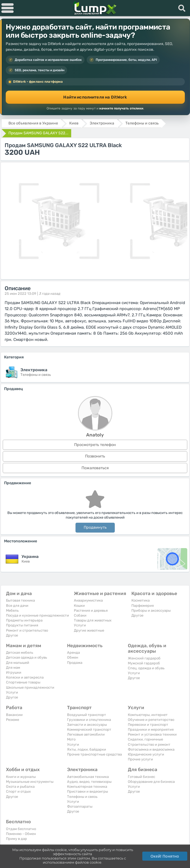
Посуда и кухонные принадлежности (37, 615)
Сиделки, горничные (145, 739)
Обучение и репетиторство (151, 720)
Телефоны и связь (82, 797)
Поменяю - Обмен (21, 834)
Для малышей (18, 663)
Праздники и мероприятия (151, 729)
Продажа (75, 663)
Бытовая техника (20, 600)
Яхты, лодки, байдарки (87, 749)
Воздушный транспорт (87, 715)
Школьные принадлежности (30, 687)
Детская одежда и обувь (27, 657)
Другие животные (89, 630)
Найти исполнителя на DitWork (95, 97)
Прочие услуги (140, 759)
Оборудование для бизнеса (151, 782)
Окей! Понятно (165, 856)
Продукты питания (22, 625)
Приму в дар (16, 839)
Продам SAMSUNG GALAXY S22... (38, 133)
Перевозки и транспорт (148, 725)
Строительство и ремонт (149, 744)
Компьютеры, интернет (148, 715)
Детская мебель (20, 653)
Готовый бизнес (141, 777)
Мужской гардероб (144, 663)
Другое (12, 635)
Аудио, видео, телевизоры (89, 782)
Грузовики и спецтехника (89, 720)
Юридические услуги (146, 754)
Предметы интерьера (24, 620)
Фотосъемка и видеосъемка (151, 749)
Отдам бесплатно (21, 829)
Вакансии (14, 715)
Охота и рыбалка (20, 787)
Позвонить (95, 456)
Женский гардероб (144, 658)
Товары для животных (93, 620)
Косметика (141, 600)
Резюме (13, 720)
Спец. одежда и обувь (146, 668)
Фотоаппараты (80, 806)
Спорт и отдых (18, 791)
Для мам (13, 668)
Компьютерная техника (87, 787)
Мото (71, 739)
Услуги (80, 625)
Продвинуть (95, 527)
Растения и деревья (91, 610)
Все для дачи (17, 606)
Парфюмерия (143, 606)
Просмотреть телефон (95, 445)
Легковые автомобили (86, 734)
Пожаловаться (95, 468)
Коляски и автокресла (25, 677)
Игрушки (14, 672)
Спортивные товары (23, 682)
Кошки (79, 606)
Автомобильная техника (88, 777)
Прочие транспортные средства (94, 754)
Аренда (73, 653)
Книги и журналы (21, 777)
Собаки (80, 615)
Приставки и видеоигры (88, 791)
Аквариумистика (88, 600)
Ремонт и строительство (27, 630)
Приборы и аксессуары (151, 610)
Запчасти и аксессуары (87, 725)
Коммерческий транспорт (89, 729)
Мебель (12, 610)
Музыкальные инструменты (30, 782)
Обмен (73, 657)
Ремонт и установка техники (152, 734)
